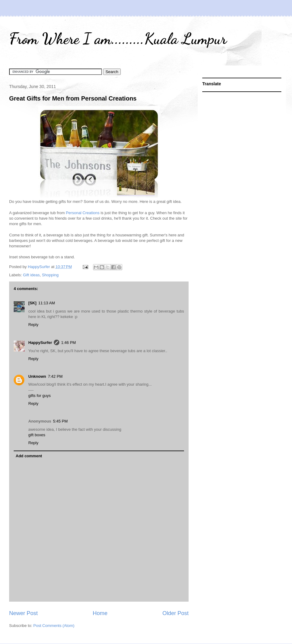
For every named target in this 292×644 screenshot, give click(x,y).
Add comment (29, 456)
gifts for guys (40, 396)
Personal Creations (83, 213)
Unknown (37, 376)
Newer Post (23, 613)
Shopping (50, 275)
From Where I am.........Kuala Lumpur (118, 39)
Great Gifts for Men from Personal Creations (73, 98)
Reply (33, 325)
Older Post (176, 613)
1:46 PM (68, 343)
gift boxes (37, 435)
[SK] (32, 303)
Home (100, 613)
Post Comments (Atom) (54, 626)
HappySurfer (40, 343)
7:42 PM (55, 376)
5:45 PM (60, 421)
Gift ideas (31, 275)
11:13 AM (47, 303)
